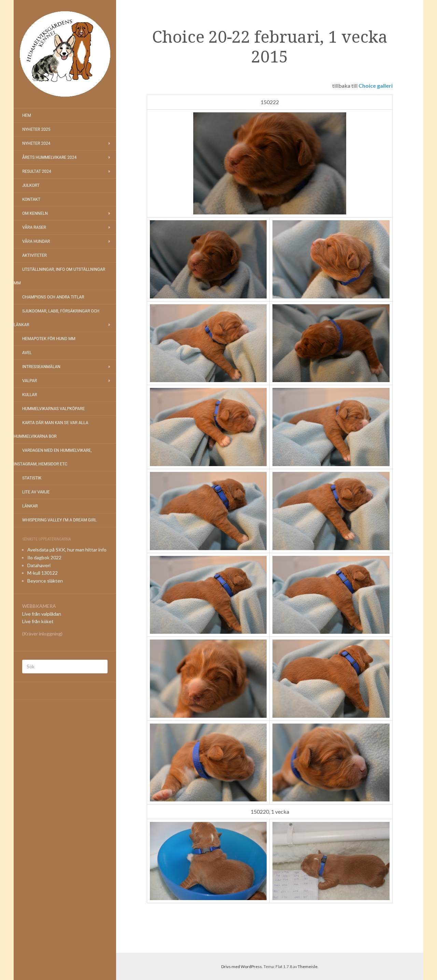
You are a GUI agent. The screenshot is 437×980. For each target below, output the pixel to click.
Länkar (30, 506)
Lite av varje (36, 492)
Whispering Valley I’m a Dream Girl (59, 520)
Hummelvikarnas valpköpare (53, 409)
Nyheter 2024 (36, 143)
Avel (27, 353)
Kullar (30, 395)
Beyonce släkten (45, 581)
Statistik (32, 478)
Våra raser (34, 227)
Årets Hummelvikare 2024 (49, 157)
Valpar (30, 381)
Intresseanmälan (41, 367)
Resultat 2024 (37, 171)
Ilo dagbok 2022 (44, 557)
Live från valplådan (42, 614)
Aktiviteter (34, 255)
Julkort (31, 185)
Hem (27, 115)
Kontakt (31, 199)
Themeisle (308, 967)
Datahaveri (39, 565)
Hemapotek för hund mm (49, 339)
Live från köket (38, 621)
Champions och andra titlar (53, 297)
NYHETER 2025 (36, 129)
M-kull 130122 (43, 573)
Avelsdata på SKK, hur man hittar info (67, 550)
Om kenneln (35, 213)
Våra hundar (36, 241)
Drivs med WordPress (242, 967)
